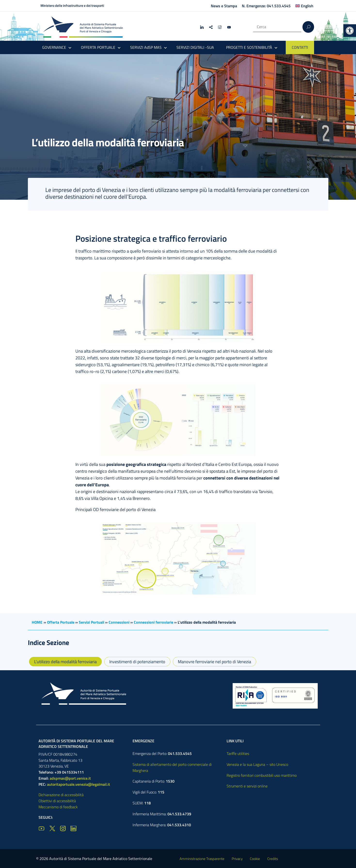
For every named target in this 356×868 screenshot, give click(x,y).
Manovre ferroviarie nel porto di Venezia (214, 662)
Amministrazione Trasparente (202, 859)
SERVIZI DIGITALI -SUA (195, 47)
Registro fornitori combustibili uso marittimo (262, 775)
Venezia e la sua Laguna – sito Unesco (257, 764)
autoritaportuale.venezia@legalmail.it (79, 784)
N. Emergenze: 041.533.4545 (266, 6)
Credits (273, 859)
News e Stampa (224, 6)
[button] (350, 31)
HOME (37, 622)
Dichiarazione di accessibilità (61, 795)
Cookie (255, 859)
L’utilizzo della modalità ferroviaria (65, 662)
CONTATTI (300, 47)
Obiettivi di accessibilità (57, 801)
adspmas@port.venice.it (70, 778)
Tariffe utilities (238, 753)
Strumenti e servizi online (247, 786)
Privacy (237, 859)
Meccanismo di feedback (58, 807)
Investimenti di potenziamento (137, 662)
